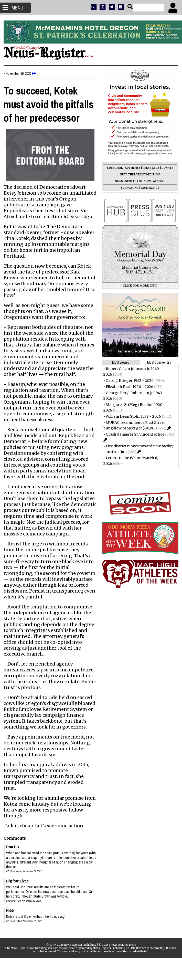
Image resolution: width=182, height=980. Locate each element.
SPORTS (129, 181)
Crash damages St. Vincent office (133, 434)
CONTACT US (148, 188)
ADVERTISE (131, 168)
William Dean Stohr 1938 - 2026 (132, 416)
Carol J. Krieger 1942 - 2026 (128, 381)
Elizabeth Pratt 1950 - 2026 (128, 387)
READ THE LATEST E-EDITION (138, 175)
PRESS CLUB (149, 168)
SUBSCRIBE (113, 168)
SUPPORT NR (128, 188)
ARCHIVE (158, 181)
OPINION (143, 181)
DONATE (166, 168)
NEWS (117, 181)
